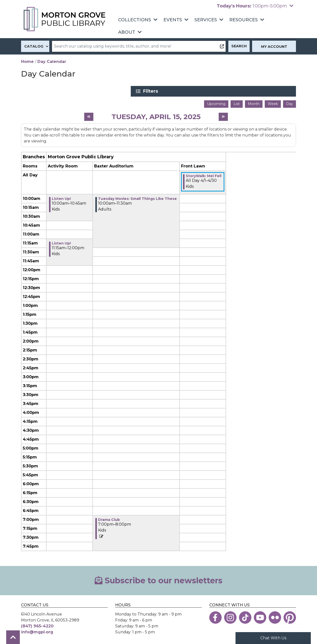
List (237, 103)
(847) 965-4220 (37, 625)
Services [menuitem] (206, 20)
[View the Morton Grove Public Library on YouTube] (260, 616)
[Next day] (223, 116)
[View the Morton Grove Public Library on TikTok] (245, 616)
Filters (248, 91)
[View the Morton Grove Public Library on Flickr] (275, 616)
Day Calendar (52, 62)
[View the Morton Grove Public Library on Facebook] (215, 616)
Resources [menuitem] (244, 20)
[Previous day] (89, 116)
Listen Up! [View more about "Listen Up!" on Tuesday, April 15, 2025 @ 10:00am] (61, 197)
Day (290, 103)
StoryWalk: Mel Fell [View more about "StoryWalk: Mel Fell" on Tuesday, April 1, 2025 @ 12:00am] (204, 175)
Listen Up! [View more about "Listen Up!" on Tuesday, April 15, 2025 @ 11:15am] (61, 242)
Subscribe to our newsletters (158, 579)
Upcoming (216, 103)
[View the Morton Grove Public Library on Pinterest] (290, 616)
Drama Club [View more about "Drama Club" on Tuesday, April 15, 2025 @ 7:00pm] (109, 518)
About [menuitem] (127, 32)
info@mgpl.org (37, 631)
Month (254, 103)
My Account (274, 47)
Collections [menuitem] (135, 20)
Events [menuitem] (173, 20)
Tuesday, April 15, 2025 (156, 115)
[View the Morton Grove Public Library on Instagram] (230, 616)
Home (27, 62)
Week (273, 103)
